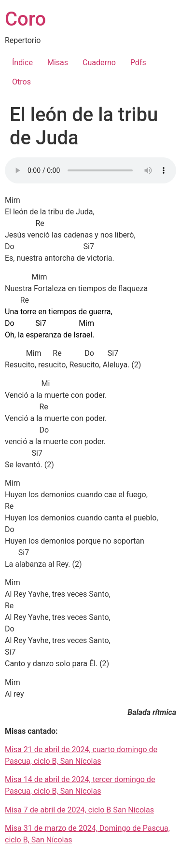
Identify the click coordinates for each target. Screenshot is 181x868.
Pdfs (138, 63)
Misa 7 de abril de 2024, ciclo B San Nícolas (79, 810)
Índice (22, 63)
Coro (25, 19)
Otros (21, 82)
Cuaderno (99, 63)
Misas (58, 63)
